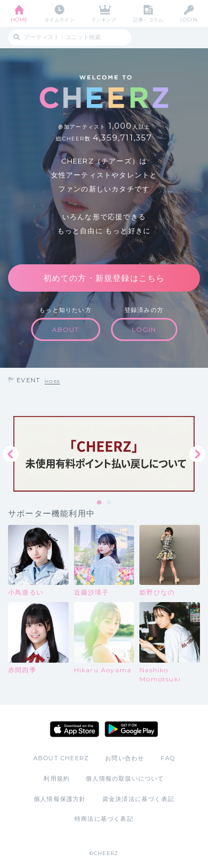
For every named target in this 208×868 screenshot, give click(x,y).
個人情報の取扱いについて (125, 778)
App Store (75, 729)
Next (197, 454)
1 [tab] (100, 503)
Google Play (131, 729)
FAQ (168, 758)
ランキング (104, 20)
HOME (19, 20)
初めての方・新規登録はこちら (104, 278)
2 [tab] (109, 503)
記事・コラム (148, 20)
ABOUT (66, 329)
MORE (52, 381)
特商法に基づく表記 (104, 819)
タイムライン (60, 20)
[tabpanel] (104, 454)
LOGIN (189, 20)
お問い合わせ (125, 758)
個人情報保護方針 (60, 799)
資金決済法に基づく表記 (138, 799)
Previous (11, 454)
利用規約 (57, 778)
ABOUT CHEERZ (61, 758)
